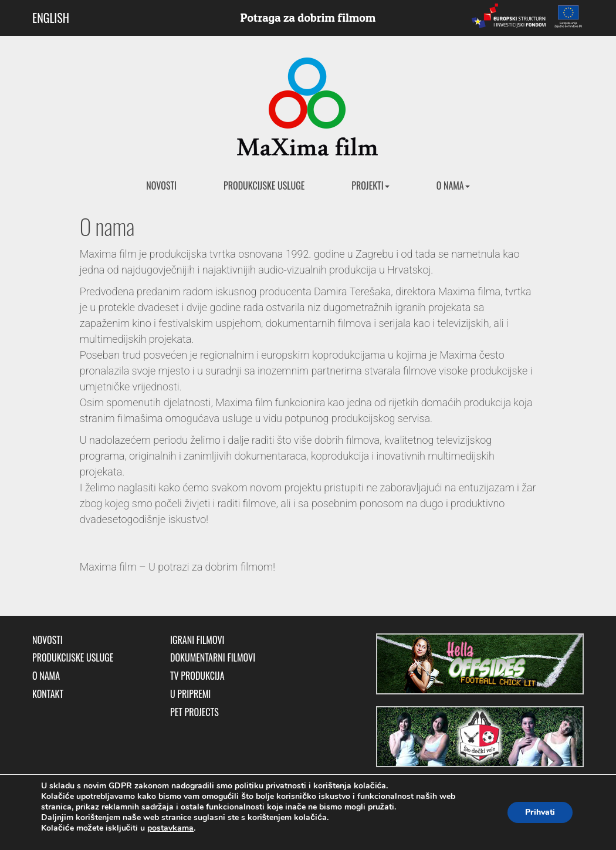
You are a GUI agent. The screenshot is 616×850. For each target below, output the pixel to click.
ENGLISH (51, 18)
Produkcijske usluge (264, 185)
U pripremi (190, 694)
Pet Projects (194, 712)
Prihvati (540, 812)
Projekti (370, 185)
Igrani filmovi (197, 640)
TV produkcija (197, 676)
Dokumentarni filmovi (213, 658)
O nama (453, 185)
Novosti (161, 185)
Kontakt (48, 694)
